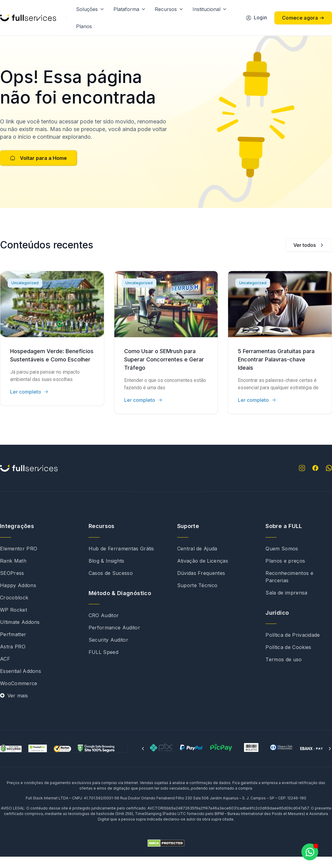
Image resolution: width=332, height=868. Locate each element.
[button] (143, 760)
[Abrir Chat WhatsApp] (310, 852)
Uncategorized (25, 294)
